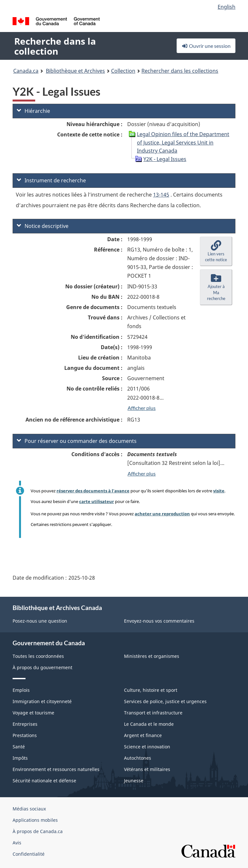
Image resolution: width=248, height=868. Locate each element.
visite (219, 491)
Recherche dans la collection (55, 46)
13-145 (161, 195)
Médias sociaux (29, 809)
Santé (19, 747)
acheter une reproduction (162, 514)
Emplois (21, 690)
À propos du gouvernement (42, 667)
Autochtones (138, 758)
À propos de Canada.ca (38, 831)
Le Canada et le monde (149, 724)
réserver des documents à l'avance (93, 491)
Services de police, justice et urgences (165, 701)
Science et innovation (147, 747)
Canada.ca (26, 71)
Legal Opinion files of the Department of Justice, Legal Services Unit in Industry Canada (183, 142)
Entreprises (25, 724)
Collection (123, 71)
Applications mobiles (35, 820)
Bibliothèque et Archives (75, 71)
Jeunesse (134, 781)
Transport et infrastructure (153, 713)
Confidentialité (29, 854)
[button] (216, 252)
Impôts (20, 758)
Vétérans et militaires (147, 769)
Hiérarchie (33, 111)
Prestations (25, 735)
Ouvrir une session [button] (206, 46)
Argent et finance (143, 735)
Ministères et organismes (152, 656)
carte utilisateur (97, 501)
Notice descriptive (43, 226)
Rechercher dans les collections (180, 71)
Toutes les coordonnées (38, 656)
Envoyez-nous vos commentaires (159, 621)
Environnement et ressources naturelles (56, 769)
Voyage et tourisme (33, 713)
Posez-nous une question (40, 621)
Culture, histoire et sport (151, 690)
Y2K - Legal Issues (165, 159)
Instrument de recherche (51, 180)
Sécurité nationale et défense (44, 781)
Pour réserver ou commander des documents (77, 441)
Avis (17, 843)
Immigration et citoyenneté (42, 701)
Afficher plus (142, 408)
